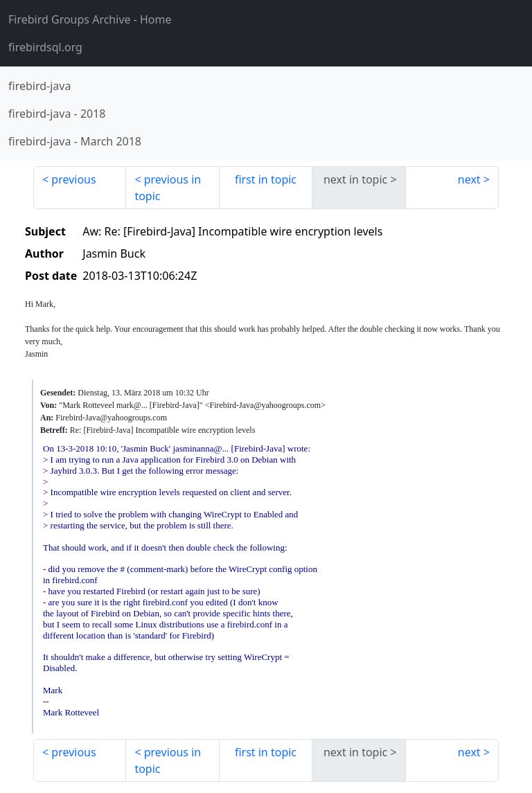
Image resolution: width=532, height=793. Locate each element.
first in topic (266, 179)
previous (73, 179)
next (469, 179)
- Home (90, 19)
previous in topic (168, 188)
